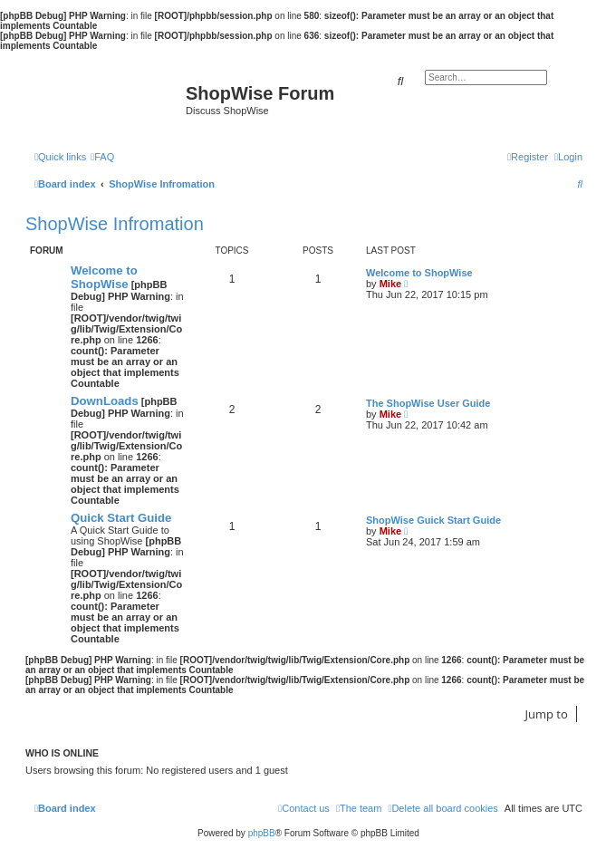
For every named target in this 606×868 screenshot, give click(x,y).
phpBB (262, 833)
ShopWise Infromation (115, 224)
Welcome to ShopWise (104, 277)
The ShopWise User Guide (428, 403)
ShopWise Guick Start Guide (433, 520)
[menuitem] (102, 157)
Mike (390, 284)
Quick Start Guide (121, 518)
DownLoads (105, 401)
